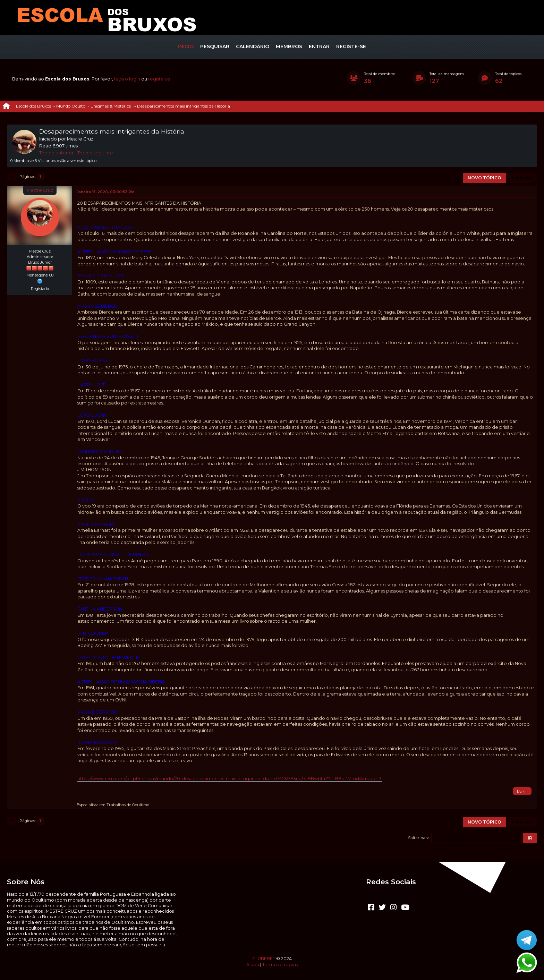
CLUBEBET (264, 959)
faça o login (127, 79)
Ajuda (253, 965)
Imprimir (522, 178)
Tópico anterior (56, 153)
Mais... (522, 792)
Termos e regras (280, 965)
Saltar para (419, 838)
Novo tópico (484, 178)
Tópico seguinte (95, 153)
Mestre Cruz (40, 190)
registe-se (159, 79)
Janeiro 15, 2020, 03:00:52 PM (106, 192)
